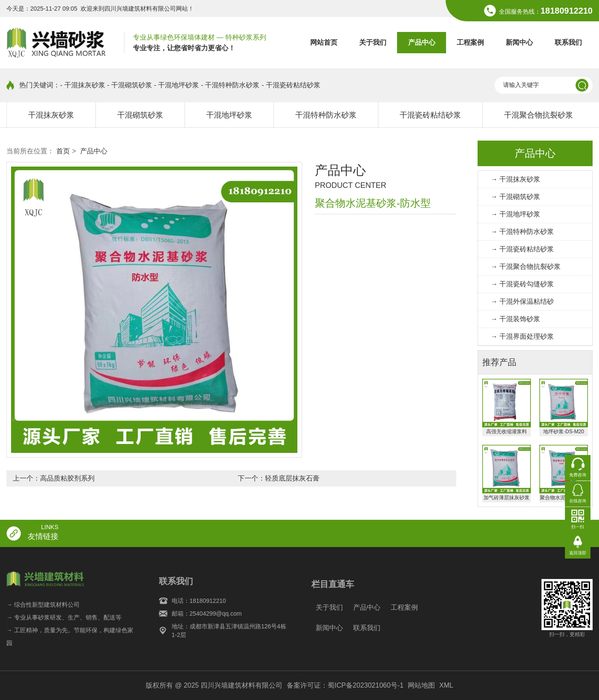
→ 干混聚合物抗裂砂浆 (526, 266)
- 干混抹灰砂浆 (83, 85)
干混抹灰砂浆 (51, 115)
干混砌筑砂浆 (140, 115)
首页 (63, 151)
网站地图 (421, 685)
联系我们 (568, 42)
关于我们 (373, 42)
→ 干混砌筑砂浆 (515, 197)
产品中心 (422, 42)
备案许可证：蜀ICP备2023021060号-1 (345, 685)
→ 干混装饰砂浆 (515, 319)
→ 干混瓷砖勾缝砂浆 (522, 284)
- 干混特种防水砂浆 (230, 85)
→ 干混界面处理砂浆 (522, 336)
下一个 (279, 478)
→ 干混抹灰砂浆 (515, 179)
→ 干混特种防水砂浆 (522, 232)
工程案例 (470, 42)
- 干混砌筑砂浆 (130, 85)
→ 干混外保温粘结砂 (522, 301)
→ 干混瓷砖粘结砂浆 (522, 249)
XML (446, 685)
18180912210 (567, 11)
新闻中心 (519, 42)
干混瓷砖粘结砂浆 (430, 115)
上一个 (54, 478)
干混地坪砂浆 (229, 115)
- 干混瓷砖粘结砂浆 (291, 85)
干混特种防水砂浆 (326, 115)
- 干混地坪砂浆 (176, 85)
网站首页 (324, 42)
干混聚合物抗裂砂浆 (539, 115)
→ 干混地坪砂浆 (515, 214)
